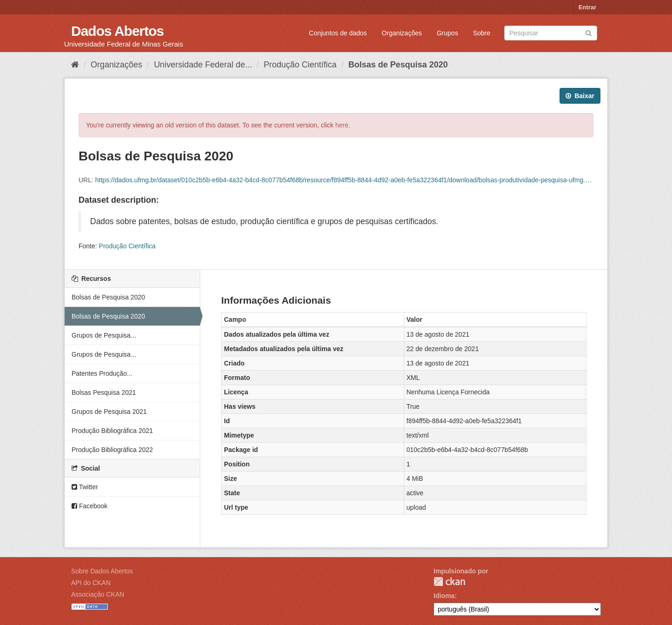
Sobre (482, 33)
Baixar (580, 96)
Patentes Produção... (102, 373)
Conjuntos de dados (338, 33)
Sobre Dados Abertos (102, 571)
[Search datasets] (551, 33)
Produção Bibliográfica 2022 (112, 450)
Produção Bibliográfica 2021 (112, 431)
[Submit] (589, 32)
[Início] (75, 65)
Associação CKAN (98, 594)
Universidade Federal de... (203, 65)
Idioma (444, 596)
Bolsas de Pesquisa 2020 (398, 65)
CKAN (449, 582)
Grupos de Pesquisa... (104, 335)
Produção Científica (300, 65)
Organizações (402, 33)
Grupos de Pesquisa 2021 (109, 412)
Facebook (89, 506)
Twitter (85, 487)
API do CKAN (91, 583)
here (342, 125)
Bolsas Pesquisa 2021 (104, 392)
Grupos (448, 33)
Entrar (587, 7)
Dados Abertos (117, 31)
